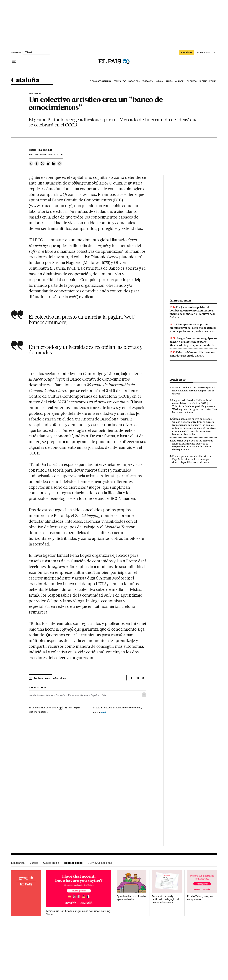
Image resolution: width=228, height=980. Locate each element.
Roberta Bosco (40, 150)
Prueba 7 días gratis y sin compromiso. (200, 898)
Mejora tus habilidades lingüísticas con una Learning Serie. (78, 913)
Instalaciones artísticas (41, 695)
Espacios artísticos (78, 695)
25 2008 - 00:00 (51, 155)
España (95, 695)
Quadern (180, 81)
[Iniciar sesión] (206, 53)
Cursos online (51, 863)
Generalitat (120, 81)
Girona (160, 81)
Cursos (34, 863)
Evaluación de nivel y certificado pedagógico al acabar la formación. (165, 899)
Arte (104, 695)
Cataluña (25, 80)
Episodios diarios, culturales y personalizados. (131, 898)
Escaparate (18, 863)
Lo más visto (178, 380)
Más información (38, 712)
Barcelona (134, 81)
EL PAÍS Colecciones (100, 863)
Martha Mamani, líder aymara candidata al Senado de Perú (192, 354)
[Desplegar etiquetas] (144, 695)
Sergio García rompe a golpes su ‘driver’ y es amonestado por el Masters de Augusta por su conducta (193, 342)
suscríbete (186, 53)
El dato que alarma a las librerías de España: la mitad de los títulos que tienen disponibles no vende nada (192, 459)
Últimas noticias (208, 81)
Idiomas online (73, 863)
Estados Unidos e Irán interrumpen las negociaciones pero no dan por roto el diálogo (193, 391)
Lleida (169, 81)
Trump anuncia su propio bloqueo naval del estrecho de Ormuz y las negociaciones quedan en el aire (193, 328)
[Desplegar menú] (14, 61)
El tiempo (192, 81)
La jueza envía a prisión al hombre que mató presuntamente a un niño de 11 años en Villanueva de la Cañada (193, 312)
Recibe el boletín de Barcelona (50, 678)
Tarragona (148, 81)
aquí (103, 712)
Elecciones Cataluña (100, 81)
